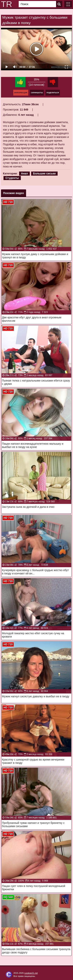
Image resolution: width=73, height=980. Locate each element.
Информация (21, 93)
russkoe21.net (31, 973)
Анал (24, 173)
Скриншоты (37, 93)
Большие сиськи (44, 173)
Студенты (12, 178)
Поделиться (53, 93)
